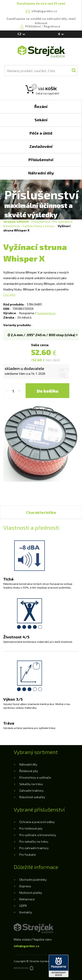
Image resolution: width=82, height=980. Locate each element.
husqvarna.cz (46, 313)
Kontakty (26, 912)
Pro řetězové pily (31, 828)
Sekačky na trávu (31, 784)
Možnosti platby (31, 893)
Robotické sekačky (32, 797)
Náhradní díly (28, 764)
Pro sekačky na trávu (34, 841)
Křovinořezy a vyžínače (35, 777)
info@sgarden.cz (27, 946)
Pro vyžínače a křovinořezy (38, 835)
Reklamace (27, 899)
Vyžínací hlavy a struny (38, 226)
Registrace (52, 26)
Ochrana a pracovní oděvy (37, 822)
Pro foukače (28, 854)
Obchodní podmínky (33, 880)
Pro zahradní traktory (34, 848)
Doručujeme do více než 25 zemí (41, 3)
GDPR (23, 906)
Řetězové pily (29, 771)
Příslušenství (41, 222)
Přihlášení (33, 26)
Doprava (25, 886)
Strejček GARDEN (16, 222)
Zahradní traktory (31, 790)
